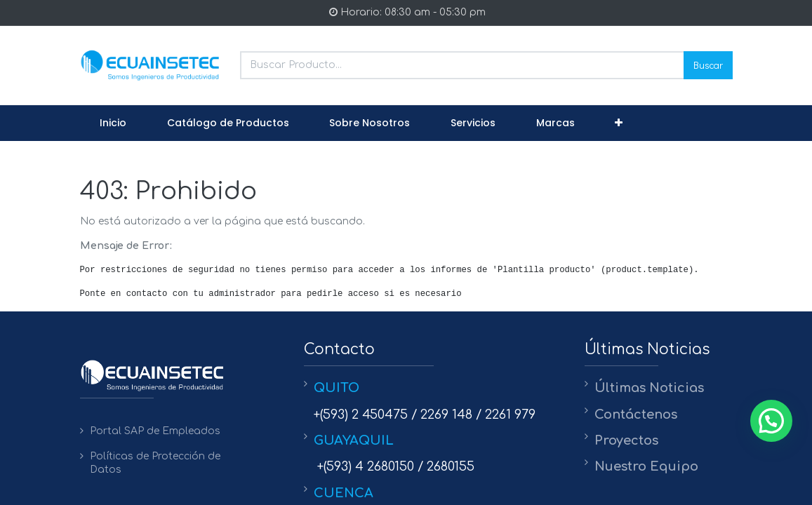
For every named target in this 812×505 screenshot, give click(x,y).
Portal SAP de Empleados (155, 431)
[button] (619, 123)
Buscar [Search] (708, 65)
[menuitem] (114, 123)
